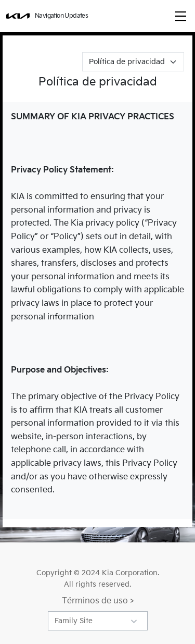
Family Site (74, 621)
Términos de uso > (98, 601)
